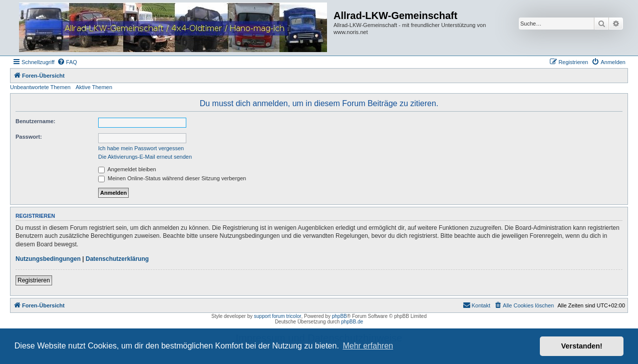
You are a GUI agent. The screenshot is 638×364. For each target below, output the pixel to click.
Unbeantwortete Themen (40, 87)
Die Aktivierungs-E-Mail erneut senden (145, 157)
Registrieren (34, 280)
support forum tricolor (277, 316)
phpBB (340, 316)
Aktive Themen (94, 87)
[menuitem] (67, 62)
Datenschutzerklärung (117, 259)
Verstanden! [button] (582, 346)
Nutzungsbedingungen (48, 259)
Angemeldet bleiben (127, 169)
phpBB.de (352, 322)
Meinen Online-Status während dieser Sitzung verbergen (172, 178)
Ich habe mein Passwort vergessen (141, 148)
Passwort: (29, 137)
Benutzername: (35, 121)
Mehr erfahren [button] (368, 346)
